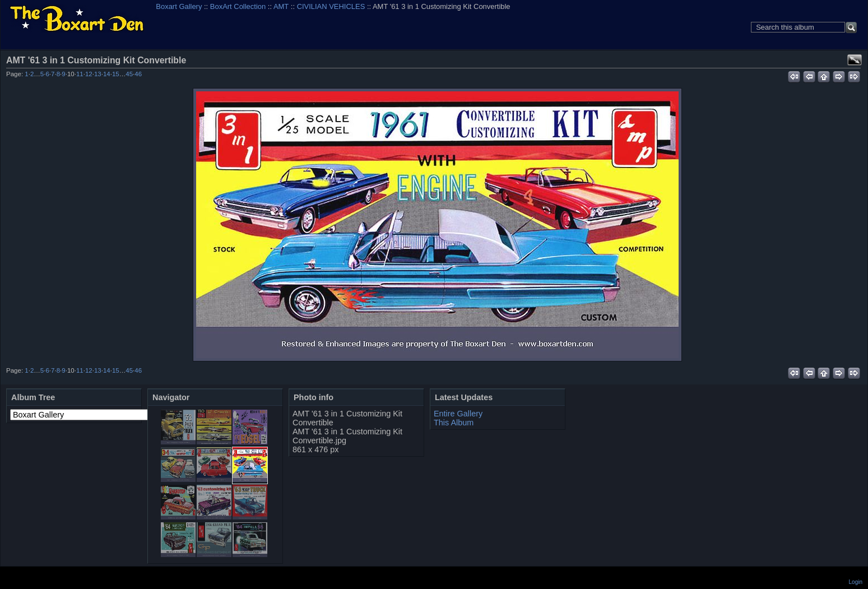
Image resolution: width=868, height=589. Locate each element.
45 (129, 74)
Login (856, 582)
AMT (281, 6)
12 (89, 74)
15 (116, 74)
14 (107, 74)
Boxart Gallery (179, 6)
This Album (454, 423)
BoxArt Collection (238, 6)
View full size (855, 60)
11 (80, 74)
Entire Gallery (458, 414)
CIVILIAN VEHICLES (331, 6)
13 (98, 74)
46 (138, 74)
